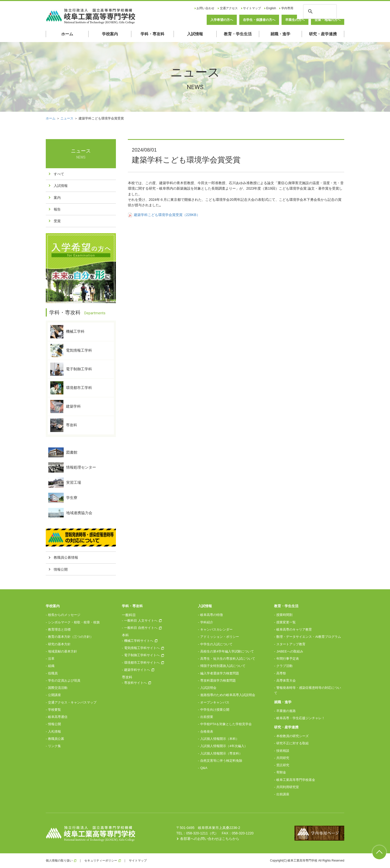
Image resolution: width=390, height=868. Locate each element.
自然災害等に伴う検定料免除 (221, 761)
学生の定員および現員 (64, 680)
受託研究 (283, 765)
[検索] (319, 11)
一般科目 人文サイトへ (141, 621)
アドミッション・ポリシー (220, 637)
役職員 (53, 673)
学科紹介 (207, 622)
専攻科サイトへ (135, 683)
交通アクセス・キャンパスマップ (72, 702)
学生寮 (63, 498)
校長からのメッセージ (64, 615)
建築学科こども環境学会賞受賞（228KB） (164, 215)
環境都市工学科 (71, 388)
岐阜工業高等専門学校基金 (296, 780)
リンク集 (54, 746)
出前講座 (283, 794)
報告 (57, 209)
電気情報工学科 (71, 351)
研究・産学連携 (323, 34)
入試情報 (195, 34)
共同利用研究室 (288, 787)
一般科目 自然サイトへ (141, 628)
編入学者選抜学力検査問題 (220, 673)
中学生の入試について (216, 644)
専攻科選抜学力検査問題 (218, 680)
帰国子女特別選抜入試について (223, 666)
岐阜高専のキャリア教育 (294, 629)
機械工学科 (67, 332)
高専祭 (281, 673)
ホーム (67, 34)
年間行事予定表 (288, 659)
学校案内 (110, 34)
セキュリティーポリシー (101, 861)
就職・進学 (280, 34)
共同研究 (283, 758)
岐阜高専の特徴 (212, 615)
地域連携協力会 (70, 513)
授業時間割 (284, 615)
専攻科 (64, 425)
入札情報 (54, 732)
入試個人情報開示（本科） (220, 739)
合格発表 (207, 732)
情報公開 (61, 569)
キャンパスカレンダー (216, 629)
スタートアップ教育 (291, 644)
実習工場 (65, 483)
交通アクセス (229, 8)
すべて (59, 174)
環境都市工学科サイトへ (142, 663)
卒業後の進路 (286, 711)
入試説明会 (208, 688)
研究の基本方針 (59, 644)
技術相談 (283, 751)
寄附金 (281, 772)
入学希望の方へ (222, 20)
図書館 (63, 453)
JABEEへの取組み (290, 651)
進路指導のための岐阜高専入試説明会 (228, 695)
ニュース (67, 118)
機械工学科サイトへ (139, 641)
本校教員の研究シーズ (292, 736)
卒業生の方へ (295, 20)
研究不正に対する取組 (292, 743)
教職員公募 (56, 739)
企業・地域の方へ (328, 20)
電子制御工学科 (71, 369)
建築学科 (66, 407)
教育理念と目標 (59, 629)
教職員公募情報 (66, 557)
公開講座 (54, 695)
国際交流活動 (58, 688)
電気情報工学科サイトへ (142, 648)
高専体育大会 (286, 680)
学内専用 (287, 8)
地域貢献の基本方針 (63, 651)
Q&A (204, 768)
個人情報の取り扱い (59, 861)
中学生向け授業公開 (215, 710)
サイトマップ (252, 8)
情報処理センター (72, 467)
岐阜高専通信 (58, 717)
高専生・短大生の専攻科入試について (228, 659)
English (271, 8)
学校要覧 (54, 710)
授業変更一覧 (286, 622)
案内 (57, 198)
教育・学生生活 (238, 34)
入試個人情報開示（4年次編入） (224, 746)
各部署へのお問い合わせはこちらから (210, 839)
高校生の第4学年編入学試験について (227, 651)
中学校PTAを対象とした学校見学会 (226, 724)
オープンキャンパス (215, 702)
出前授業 (207, 717)
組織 (51, 666)
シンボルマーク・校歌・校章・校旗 (74, 622)
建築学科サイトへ (137, 670)
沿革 (51, 659)
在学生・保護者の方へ (259, 20)
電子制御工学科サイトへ (142, 655)
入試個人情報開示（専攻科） (221, 753)
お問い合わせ (205, 8)
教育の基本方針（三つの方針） (71, 637)
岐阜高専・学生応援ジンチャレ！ (301, 718)
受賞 (57, 221)
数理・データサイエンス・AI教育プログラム (309, 637)
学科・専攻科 (152, 34)
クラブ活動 (284, 666)
